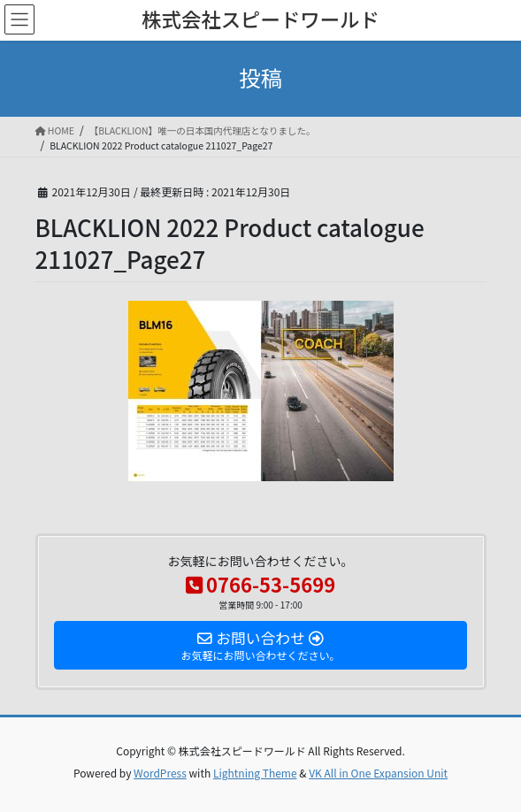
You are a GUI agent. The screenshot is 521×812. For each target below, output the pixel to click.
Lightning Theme (255, 773)
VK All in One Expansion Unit (378, 773)
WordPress (160, 773)
